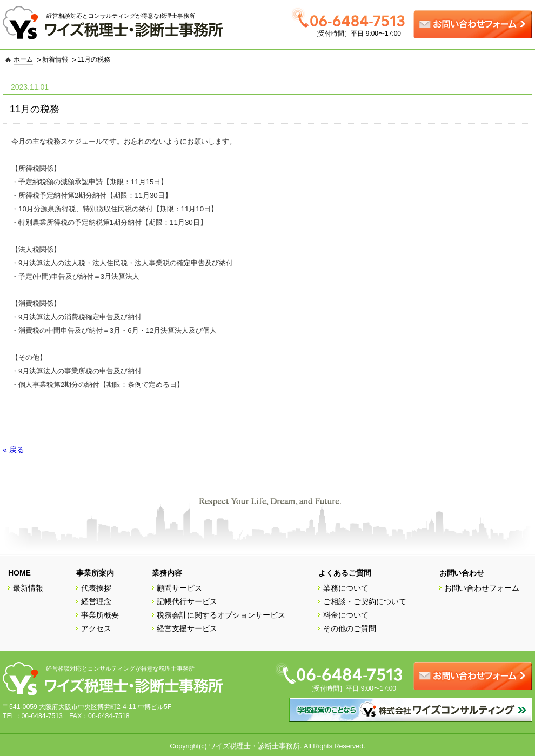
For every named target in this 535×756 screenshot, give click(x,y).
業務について (346, 588)
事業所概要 (100, 615)
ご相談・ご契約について (365, 601)
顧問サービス (179, 588)
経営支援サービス (187, 628)
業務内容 (167, 573)
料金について (346, 615)
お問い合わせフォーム (482, 588)
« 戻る (14, 450)
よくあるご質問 (345, 573)
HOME (19, 573)
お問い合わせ (462, 573)
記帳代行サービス (187, 601)
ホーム (23, 59)
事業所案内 (95, 573)
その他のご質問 (350, 628)
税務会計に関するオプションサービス (221, 615)
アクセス (96, 628)
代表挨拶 (96, 588)
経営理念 (96, 601)
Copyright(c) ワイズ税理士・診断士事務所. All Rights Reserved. (267, 746)
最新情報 (28, 588)
